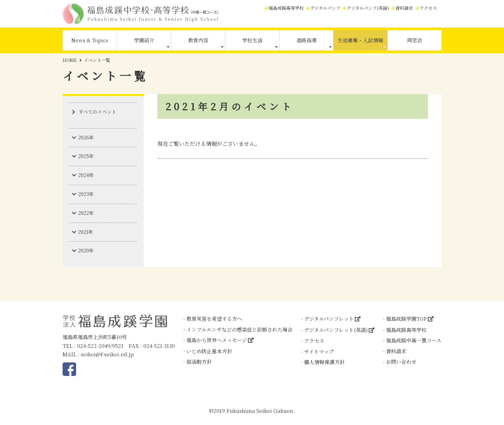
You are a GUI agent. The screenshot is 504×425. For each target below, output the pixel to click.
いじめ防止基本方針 (209, 351)
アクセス (428, 8)
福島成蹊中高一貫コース (414, 340)
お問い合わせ (401, 362)
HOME (70, 60)
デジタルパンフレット (329, 319)
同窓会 (415, 40)
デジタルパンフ (325, 8)
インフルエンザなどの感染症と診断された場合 (239, 329)
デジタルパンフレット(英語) (336, 330)
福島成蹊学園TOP (406, 319)
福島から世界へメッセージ (217, 340)
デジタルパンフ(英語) (368, 8)
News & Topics (90, 40)
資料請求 (404, 8)
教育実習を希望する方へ (214, 319)
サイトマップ (319, 351)
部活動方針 (199, 362)
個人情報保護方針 (324, 362)
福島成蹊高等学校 (286, 8)
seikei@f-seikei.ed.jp (107, 354)
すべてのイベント (97, 112)
